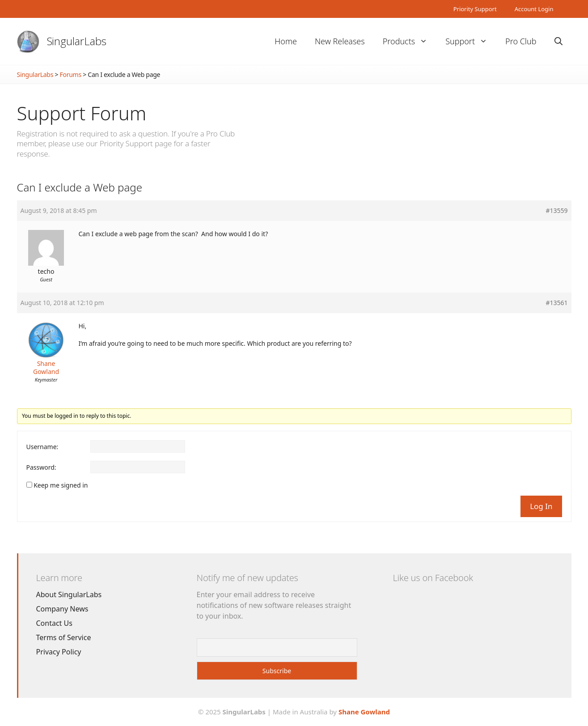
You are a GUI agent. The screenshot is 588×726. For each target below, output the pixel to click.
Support (471, 41)
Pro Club (521, 41)
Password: (41, 467)
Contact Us (54, 623)
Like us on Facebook (433, 578)
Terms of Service (64, 637)
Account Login (534, 9)
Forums (71, 74)
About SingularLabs (69, 594)
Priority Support (475, 9)
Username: (42, 447)
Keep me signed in (61, 485)
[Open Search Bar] (558, 41)
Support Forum (82, 113)
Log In (541, 506)
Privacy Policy (59, 652)
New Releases (340, 41)
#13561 (556, 303)
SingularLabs (77, 41)
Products (410, 41)
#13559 (556, 211)
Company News (62, 609)
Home (286, 41)
